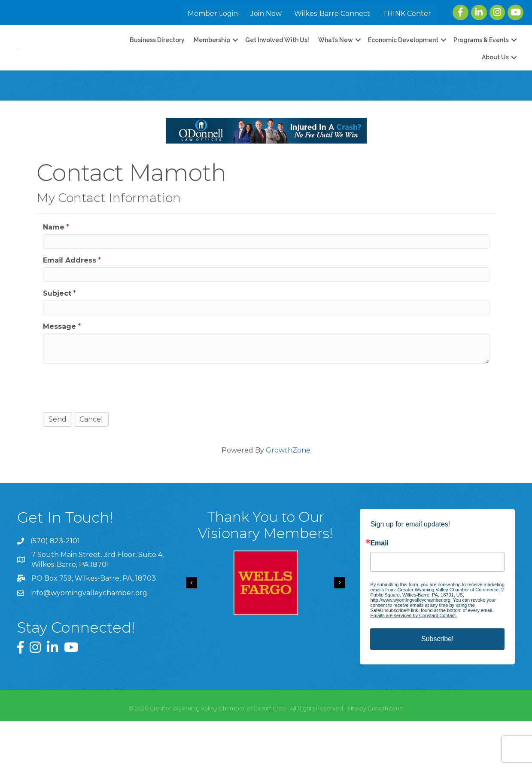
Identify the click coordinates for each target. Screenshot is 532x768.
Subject (57, 341)
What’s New (336, 64)
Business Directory (157, 64)
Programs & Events (481, 64)
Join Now (266, 14)
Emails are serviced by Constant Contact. (413, 663)
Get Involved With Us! (277, 64)
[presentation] (108, 434)
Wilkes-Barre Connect (332, 14)
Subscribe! (438, 686)
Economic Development (403, 64)
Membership (212, 64)
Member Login (213, 14)
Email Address (70, 307)
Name (54, 274)
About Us (495, 81)
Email (379, 591)
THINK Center (407, 14)
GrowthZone (288, 497)
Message (59, 374)
